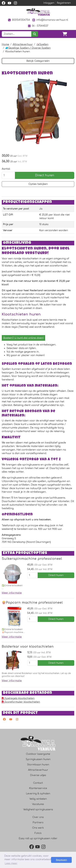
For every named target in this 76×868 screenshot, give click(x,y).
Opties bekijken (38, 184)
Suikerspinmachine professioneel (32, 559)
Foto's (38, 833)
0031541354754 (19, 20)
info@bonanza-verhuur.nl (50, 20)
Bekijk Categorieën (38, 61)
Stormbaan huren (38, 765)
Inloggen (49, 3)
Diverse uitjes (38, 775)
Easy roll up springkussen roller (38, 838)
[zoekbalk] (17, 34)
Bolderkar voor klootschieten (28, 647)
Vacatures (38, 804)
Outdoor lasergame (38, 754)
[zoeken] (35, 34)
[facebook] (4, 3)
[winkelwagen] (65, 34)
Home (5, 44)
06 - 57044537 (38, 26)
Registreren (64, 3)
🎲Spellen (42, 44)
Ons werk (38, 828)
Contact (38, 783)
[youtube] (9, 3)
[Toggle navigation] (72, 34)
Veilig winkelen (38, 799)
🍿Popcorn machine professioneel (32, 603)
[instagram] (15, 3)
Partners (38, 823)
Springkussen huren (38, 759)
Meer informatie (12, 593)
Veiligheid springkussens (38, 810)
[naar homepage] (38, 12)
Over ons (38, 817)
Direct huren (45, 175)
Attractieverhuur (23, 44)
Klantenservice (38, 788)
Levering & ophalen (38, 794)
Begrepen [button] (61, 860)
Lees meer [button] (11, 863)
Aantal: (6, 169)
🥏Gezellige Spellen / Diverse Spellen (28, 48)
